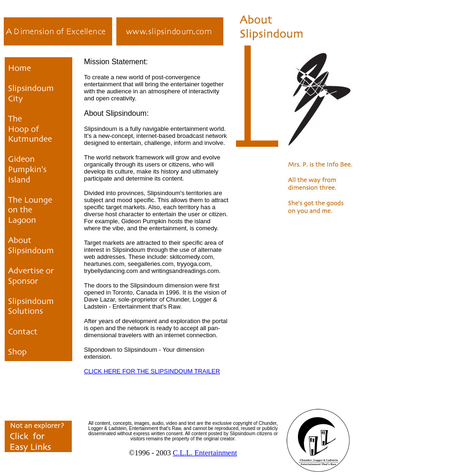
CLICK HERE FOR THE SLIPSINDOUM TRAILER (152, 371)
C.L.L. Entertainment (205, 453)
